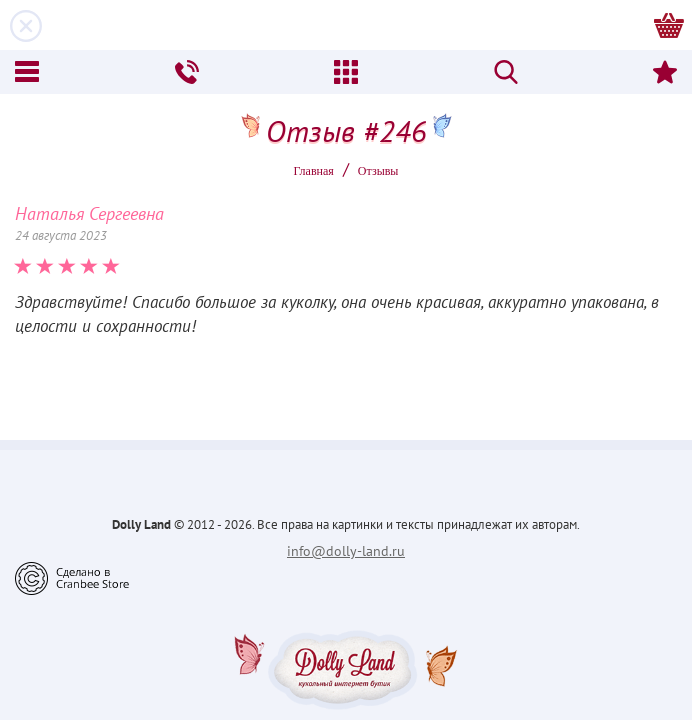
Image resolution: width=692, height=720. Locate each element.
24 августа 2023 (61, 235)
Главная (314, 171)
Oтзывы (378, 171)
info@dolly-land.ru (346, 551)
